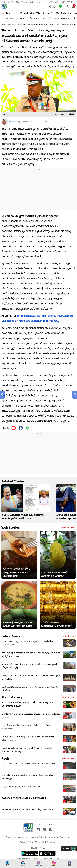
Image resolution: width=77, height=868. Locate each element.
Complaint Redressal (59, 837)
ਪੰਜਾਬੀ (51, 2)
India (64, 13)
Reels (5, 758)
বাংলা (45, 2)
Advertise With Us (38, 837)
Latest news (12, 13)
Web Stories (11, 527)
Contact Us (11, 837)
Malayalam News (9, 24)
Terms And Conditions (46, 842)
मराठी (31, 2)
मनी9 (63, 2)
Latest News (11, 636)
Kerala (46, 13)
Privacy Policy (27, 842)
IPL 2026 (55, 13)
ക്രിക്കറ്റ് (46, 18)
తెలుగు (24, 2)
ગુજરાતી (38, 2)
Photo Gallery (12, 697)
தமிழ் (57, 2)
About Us (23, 837)
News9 (10, 2)
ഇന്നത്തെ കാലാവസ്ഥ (15, 18)
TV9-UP (71, 2)
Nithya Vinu (14, 122)
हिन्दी (3, 2)
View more (68, 527)
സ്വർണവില (34, 18)
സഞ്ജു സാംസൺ (61, 18)
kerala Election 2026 (30, 13)
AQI (54, 7)
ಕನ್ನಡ (17, 2)
